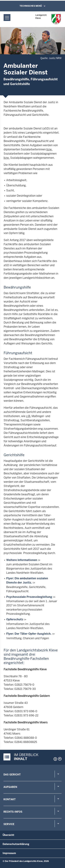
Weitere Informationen (22, 560)
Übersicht (8, 835)
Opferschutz (15, 619)
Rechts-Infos (13, 812)
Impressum (9, 853)
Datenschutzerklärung (16, 844)
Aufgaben (10, 787)
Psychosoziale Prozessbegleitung (29, 597)
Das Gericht (12, 775)
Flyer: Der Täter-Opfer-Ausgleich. (29, 634)
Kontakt (10, 799)
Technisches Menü (31, 6)
